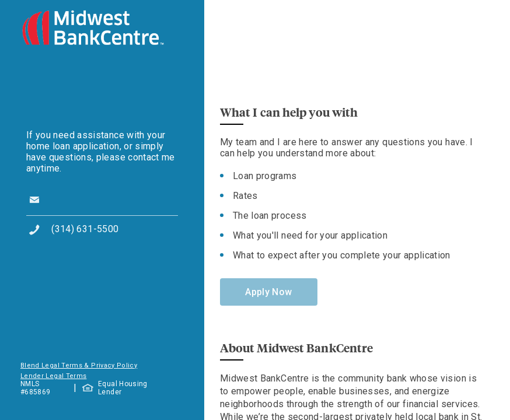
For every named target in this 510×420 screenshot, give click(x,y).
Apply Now (268, 292)
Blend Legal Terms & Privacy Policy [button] (79, 365)
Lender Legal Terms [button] (53, 376)
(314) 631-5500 (85, 229)
